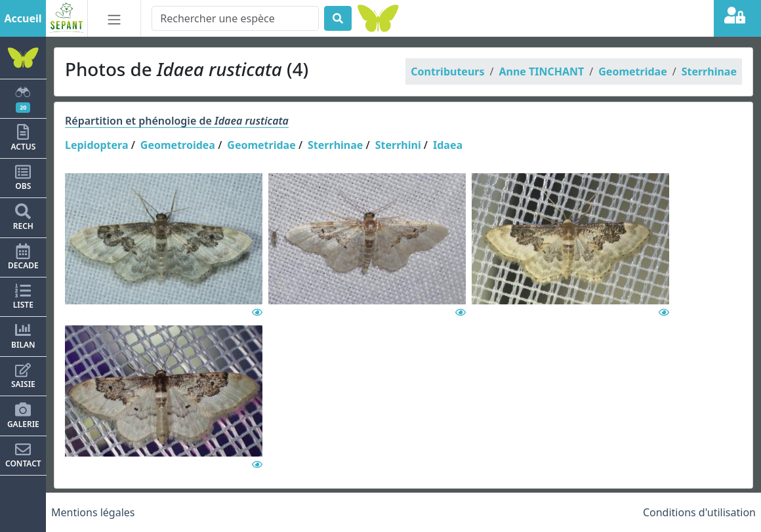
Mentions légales (93, 512)
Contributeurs (447, 72)
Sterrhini (398, 145)
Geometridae (632, 72)
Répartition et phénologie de (177, 121)
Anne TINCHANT (541, 72)
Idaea (448, 145)
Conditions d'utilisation (699, 512)
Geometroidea (178, 145)
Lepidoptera (97, 145)
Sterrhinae (709, 72)
